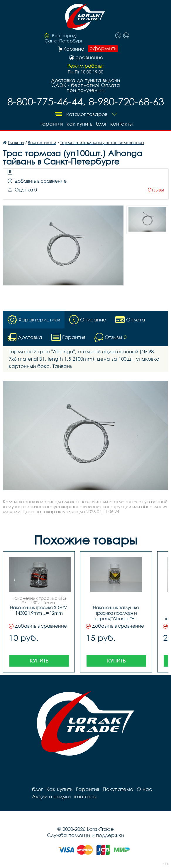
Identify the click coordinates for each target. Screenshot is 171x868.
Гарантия (52, 124)
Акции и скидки (51, 796)
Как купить (79, 124)
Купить (39, 661)
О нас (144, 789)
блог (101, 124)
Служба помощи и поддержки (85, 835)
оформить (103, 48)
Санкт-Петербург (64, 41)
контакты (121, 124)
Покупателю (118, 789)
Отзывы (156, 190)
